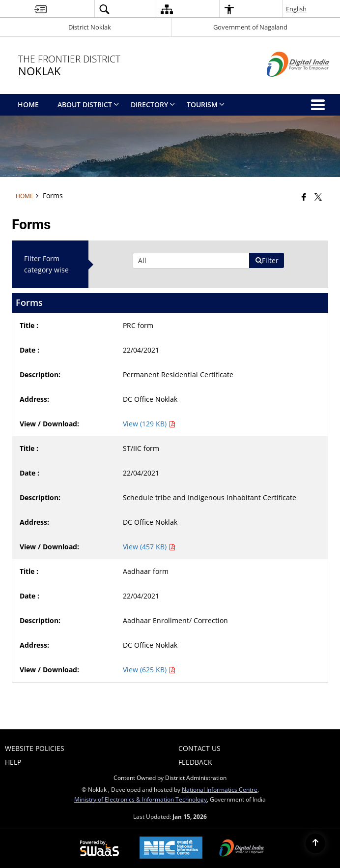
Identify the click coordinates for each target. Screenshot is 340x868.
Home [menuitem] (28, 105)
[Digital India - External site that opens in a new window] (286, 85)
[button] (104, 9)
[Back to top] (315, 843)
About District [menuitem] (88, 105)
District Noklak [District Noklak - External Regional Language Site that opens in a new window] (90, 27)
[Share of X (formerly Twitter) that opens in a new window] (318, 197)
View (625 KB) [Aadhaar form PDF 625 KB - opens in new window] (149, 670)
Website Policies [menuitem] (35, 748)
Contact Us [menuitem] (199, 748)
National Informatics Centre (220, 789)
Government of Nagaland (250, 27)
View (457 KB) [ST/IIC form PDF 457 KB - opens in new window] (149, 547)
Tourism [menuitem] (206, 105)
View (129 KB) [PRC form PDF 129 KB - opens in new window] (149, 424)
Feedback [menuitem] (195, 762)
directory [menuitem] (153, 105)
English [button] (296, 9)
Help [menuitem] (13, 762)
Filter (267, 260)
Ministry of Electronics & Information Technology (141, 799)
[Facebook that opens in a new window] (304, 197)
